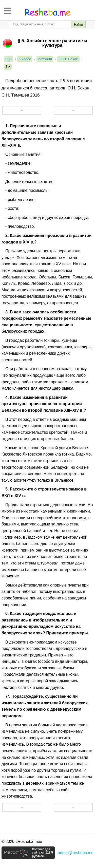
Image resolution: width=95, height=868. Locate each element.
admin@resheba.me (76, 853)
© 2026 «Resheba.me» (22, 842)
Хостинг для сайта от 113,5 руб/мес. (42, 853)
